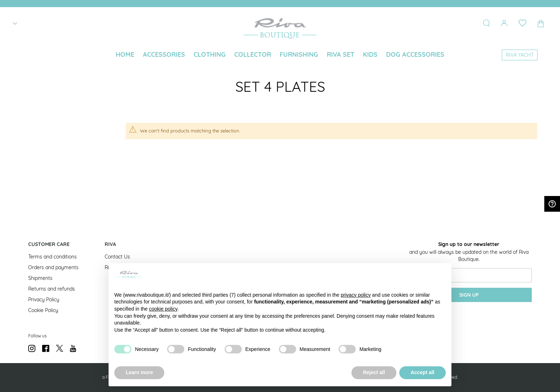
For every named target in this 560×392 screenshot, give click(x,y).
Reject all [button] (374, 372)
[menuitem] (125, 55)
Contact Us (117, 257)
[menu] (280, 55)
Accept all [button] (422, 372)
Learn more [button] (139, 372)
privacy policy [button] (356, 295)
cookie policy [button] (163, 309)
